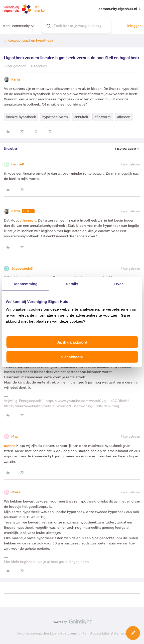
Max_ (16, 437)
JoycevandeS (22, 269)
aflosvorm (103, 117)
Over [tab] (119, 284)
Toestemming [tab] (25, 284)
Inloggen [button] (134, 26)
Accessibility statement (109, 633)
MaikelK (18, 492)
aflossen (124, 117)
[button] (133, 633)
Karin (16, 79)
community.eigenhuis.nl (120, 9)
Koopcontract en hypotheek (30, 41)
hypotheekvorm (55, 117)
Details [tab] (72, 284)
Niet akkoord (72, 357)
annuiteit (81, 117)
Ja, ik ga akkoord (72, 342)
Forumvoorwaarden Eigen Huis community (52, 633)
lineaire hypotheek (21, 117)
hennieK (18, 164)
